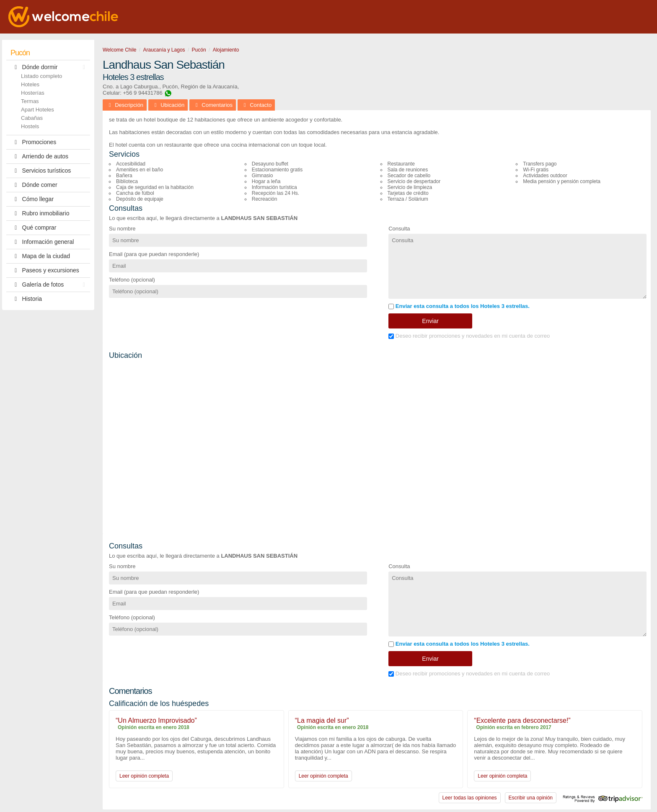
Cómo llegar (32, 199)
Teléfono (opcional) (132, 280)
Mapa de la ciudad (40, 256)
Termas (30, 101)
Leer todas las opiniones (470, 798)
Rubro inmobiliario (40, 213)
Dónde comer (34, 185)
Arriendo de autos (39, 156)
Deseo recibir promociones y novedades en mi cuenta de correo (469, 336)
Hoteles (30, 84)
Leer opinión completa (144, 776)
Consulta (399, 229)
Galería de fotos (50, 285)
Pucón (20, 53)
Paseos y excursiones (45, 270)
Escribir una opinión (531, 798)
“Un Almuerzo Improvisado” (156, 720)
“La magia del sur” (322, 720)
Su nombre (122, 229)
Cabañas (32, 118)
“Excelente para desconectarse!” (522, 720)
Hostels (30, 126)
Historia (26, 299)
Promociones (33, 142)
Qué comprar (33, 228)
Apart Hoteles (38, 110)
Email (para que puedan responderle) (154, 254)
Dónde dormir (50, 67)
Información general (42, 242)
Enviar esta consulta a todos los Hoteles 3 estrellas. (459, 306)
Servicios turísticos (41, 171)
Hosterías (33, 93)
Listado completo (41, 76)
